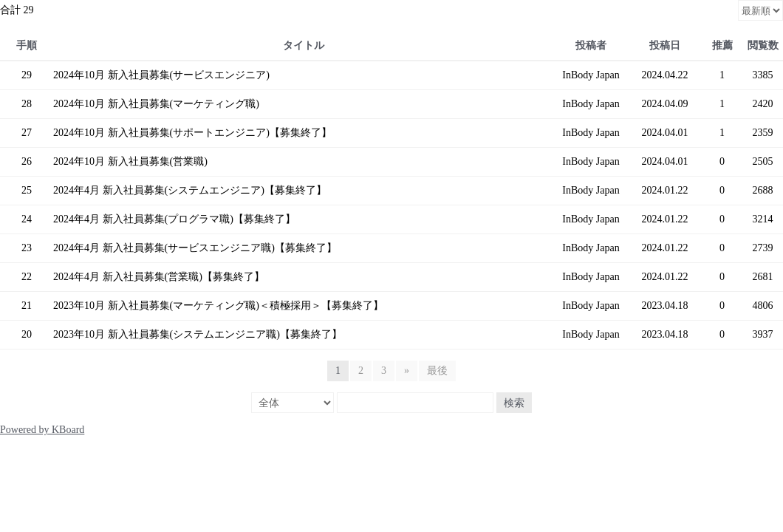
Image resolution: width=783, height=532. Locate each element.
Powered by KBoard (42, 430)
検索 (514, 403)
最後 (437, 371)
